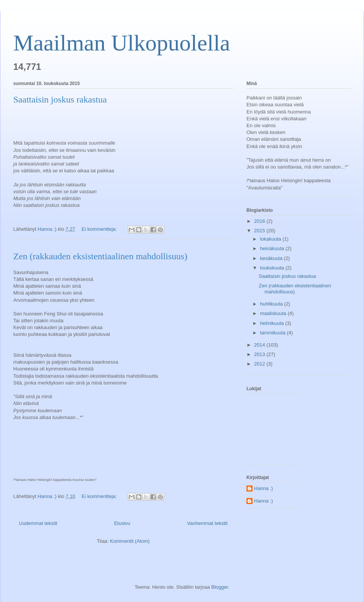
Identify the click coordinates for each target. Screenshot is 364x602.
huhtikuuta (272, 304)
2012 (260, 364)
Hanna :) (264, 488)
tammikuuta (274, 333)
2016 (260, 221)
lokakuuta (271, 239)
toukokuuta (273, 268)
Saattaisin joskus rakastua (60, 99)
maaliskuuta (274, 313)
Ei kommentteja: (100, 229)
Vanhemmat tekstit (207, 523)
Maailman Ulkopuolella (122, 43)
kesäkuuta (272, 258)
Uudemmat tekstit (38, 523)
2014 (260, 345)
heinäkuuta (273, 248)
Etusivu (122, 523)
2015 (260, 231)
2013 (260, 354)
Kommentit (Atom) (130, 541)
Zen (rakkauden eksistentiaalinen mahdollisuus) (100, 256)
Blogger (220, 587)
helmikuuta (273, 323)
